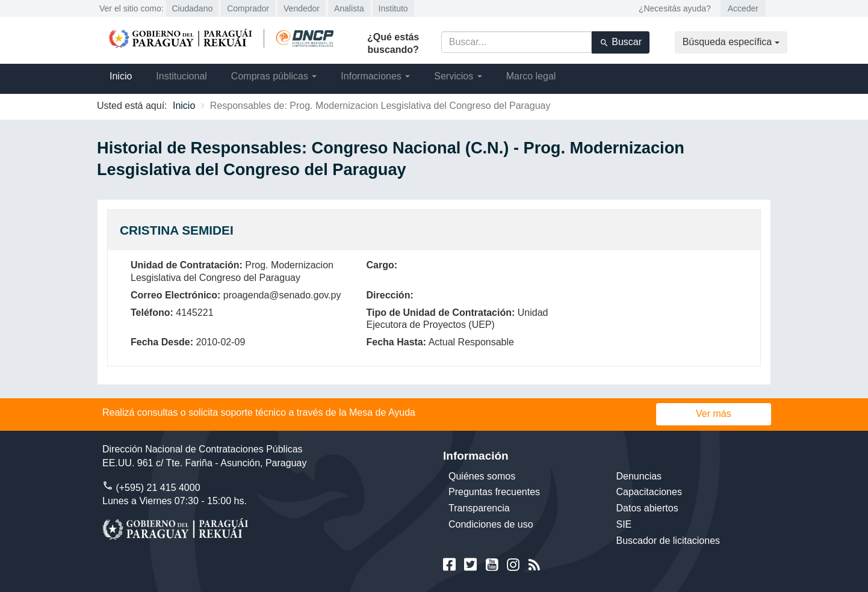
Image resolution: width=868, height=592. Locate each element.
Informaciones (375, 76)
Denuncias (639, 476)
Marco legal (531, 76)
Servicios (458, 76)
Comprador (248, 8)
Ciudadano (193, 8)
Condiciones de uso (491, 524)
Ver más (714, 414)
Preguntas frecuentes (494, 492)
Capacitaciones (649, 492)
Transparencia (479, 508)
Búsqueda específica (731, 42)
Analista (349, 8)
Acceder (743, 8)
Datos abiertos (647, 508)
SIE (624, 524)
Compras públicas (274, 76)
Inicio (121, 76)
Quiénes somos (482, 476)
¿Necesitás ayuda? (675, 8)
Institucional (181, 76)
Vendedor (302, 8)
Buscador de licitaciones (668, 541)
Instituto (393, 8)
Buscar (621, 42)
